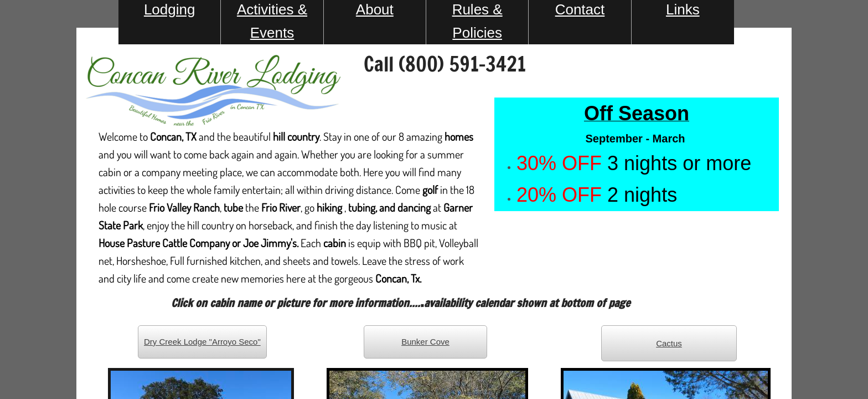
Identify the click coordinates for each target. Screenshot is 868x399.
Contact (580, 9)
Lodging (170, 9)
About (375, 9)
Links (683, 9)
